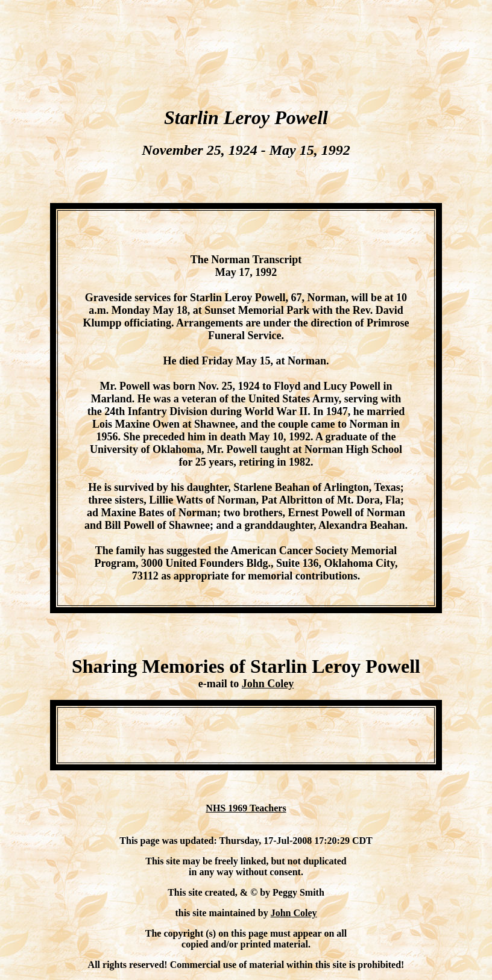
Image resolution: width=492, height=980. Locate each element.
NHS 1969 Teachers (246, 808)
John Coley (268, 684)
